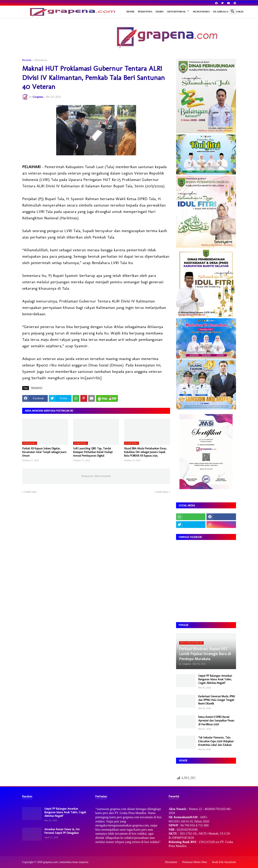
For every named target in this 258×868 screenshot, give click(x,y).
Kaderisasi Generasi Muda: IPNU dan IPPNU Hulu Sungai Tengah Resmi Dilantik (217, 700)
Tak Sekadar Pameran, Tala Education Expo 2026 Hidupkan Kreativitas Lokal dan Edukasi (216, 741)
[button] (233, 12)
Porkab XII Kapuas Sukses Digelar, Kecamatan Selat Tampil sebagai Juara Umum (44, 452)
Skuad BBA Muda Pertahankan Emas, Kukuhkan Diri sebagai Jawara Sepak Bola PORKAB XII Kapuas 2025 (145, 452)
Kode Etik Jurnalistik (224, 862)
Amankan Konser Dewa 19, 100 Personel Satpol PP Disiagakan (62, 831)
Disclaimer (171, 862)
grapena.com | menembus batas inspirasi (66, 862)
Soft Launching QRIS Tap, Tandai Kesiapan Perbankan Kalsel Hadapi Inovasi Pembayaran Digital (93, 452)
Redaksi (237, 11)
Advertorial (176, 11)
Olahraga (221, 11)
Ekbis (160, 11)
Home (131, 11)
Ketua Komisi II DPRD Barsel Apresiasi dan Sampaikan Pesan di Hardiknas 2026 (216, 721)
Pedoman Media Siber (195, 862)
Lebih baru (30, 492)
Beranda (27, 60)
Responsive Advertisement (96, 476)
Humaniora (201, 11)
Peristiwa (145, 11)
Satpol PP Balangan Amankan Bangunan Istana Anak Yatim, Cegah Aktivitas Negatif (215, 679)
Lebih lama (161, 492)
